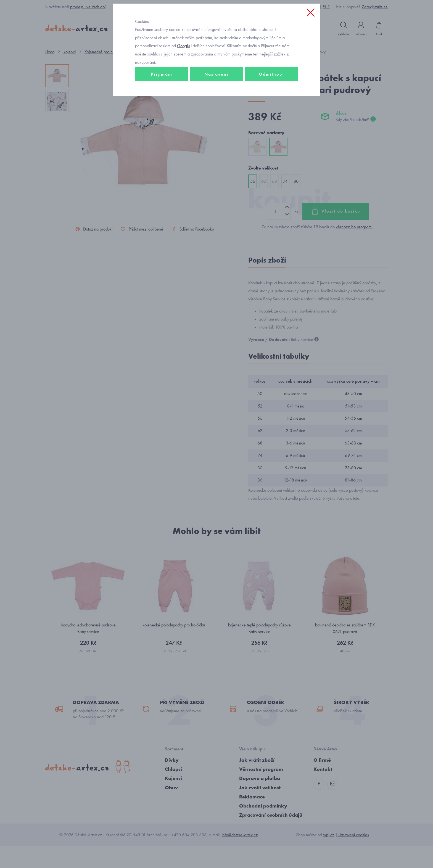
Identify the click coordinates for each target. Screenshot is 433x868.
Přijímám (162, 112)
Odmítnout (271, 112)
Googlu (183, 84)
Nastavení (216, 112)
